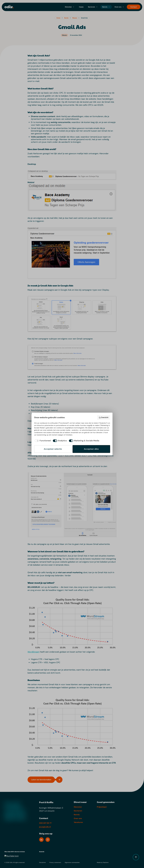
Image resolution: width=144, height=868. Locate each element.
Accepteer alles (91, 449)
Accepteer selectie (53, 449)
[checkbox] (42, 441)
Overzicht (104, 418)
